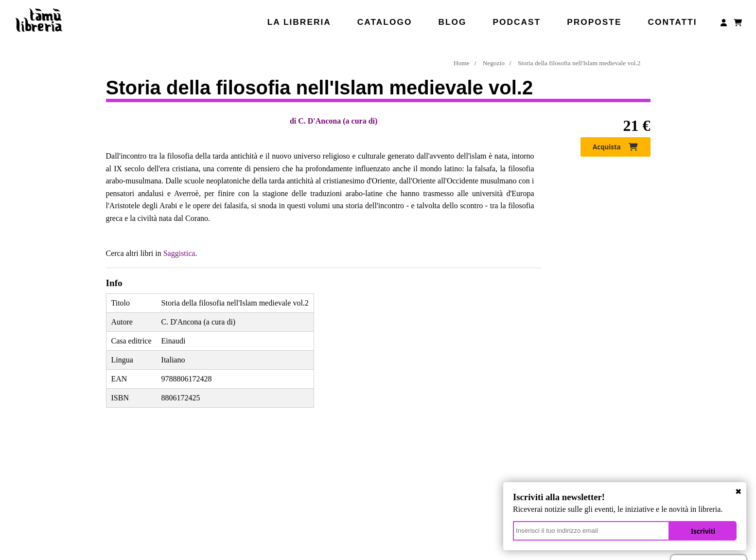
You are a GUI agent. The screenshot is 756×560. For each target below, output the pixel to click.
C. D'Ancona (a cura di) (338, 121)
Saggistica (179, 253)
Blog (452, 22)
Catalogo (385, 22)
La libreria (299, 22)
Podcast (517, 22)
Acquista (615, 147)
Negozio (494, 63)
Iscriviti (703, 531)
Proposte (594, 22)
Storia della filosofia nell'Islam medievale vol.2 (579, 63)
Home (462, 63)
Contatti (672, 22)
